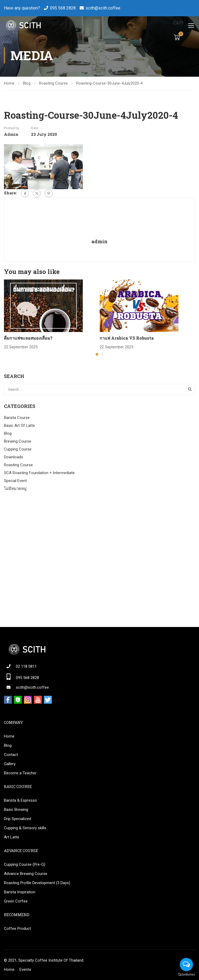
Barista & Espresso (21, 800)
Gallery (10, 764)
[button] (97, 354)
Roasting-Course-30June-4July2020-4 (109, 83)
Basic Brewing (16, 810)
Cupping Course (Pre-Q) (25, 864)
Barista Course (17, 418)
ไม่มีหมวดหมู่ (15, 489)
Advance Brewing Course (26, 874)
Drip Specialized (17, 819)
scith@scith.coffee (103, 8)
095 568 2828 (63, 8)
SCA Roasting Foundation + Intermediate (39, 473)
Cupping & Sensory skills (25, 828)
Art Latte (12, 837)
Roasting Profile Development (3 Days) (37, 883)
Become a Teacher (20, 773)
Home (9, 83)
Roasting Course (53, 83)
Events (25, 969)
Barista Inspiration (20, 892)
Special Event (15, 481)
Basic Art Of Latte (19, 426)
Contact (11, 755)
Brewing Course (18, 441)
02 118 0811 (26, 666)
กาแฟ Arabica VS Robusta (127, 338)
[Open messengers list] (186, 965)
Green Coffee (16, 901)
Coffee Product (17, 929)
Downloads (14, 457)
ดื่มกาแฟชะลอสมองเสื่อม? (28, 338)
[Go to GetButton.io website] (186, 975)
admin (11, 134)
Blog (27, 83)
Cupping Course (18, 449)
